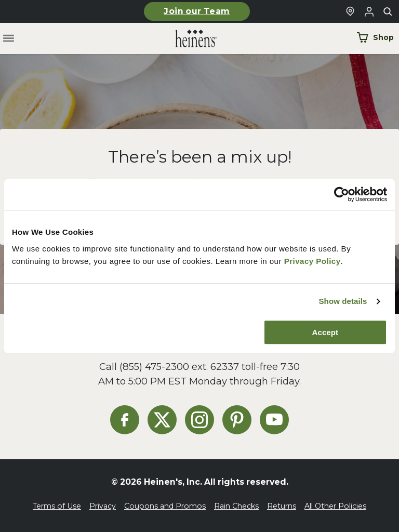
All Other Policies (335, 506)
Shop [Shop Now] (375, 37)
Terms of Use (57, 506)
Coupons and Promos (165, 506)
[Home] (188, 39)
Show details (343, 301)
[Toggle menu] (9, 39)
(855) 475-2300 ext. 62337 (179, 367)
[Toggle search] (388, 11)
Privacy (103, 506)
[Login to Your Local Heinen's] (369, 11)
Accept (325, 332)
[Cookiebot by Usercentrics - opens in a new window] (342, 194)
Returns (282, 506)
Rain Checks (236, 506)
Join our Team (197, 11)
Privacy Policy (312, 261)
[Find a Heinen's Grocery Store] (350, 11)
